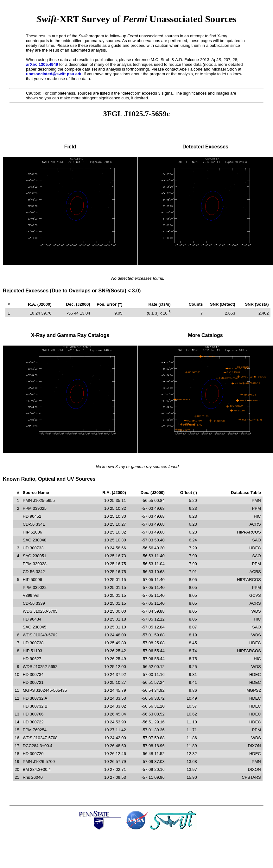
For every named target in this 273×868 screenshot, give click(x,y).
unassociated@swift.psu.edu (54, 74)
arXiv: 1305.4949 (42, 64)
